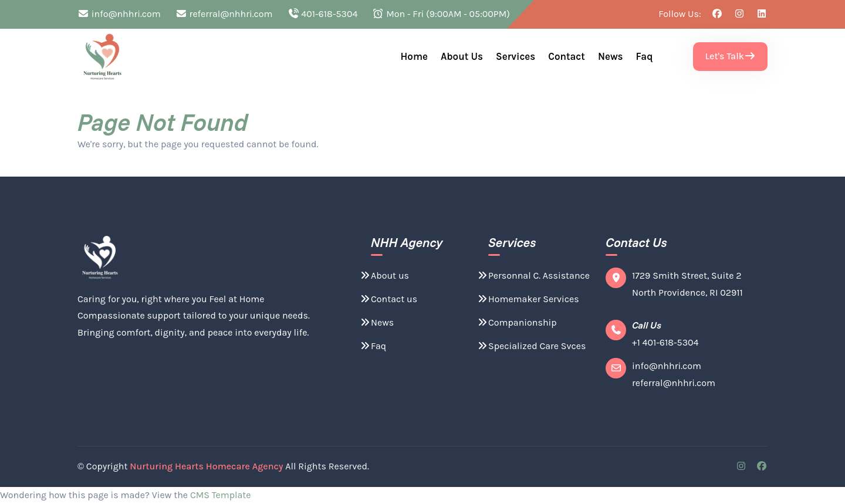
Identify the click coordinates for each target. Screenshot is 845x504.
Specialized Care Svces (531, 346)
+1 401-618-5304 (665, 342)
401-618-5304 (323, 14)
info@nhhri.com (119, 14)
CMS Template (221, 495)
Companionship (517, 322)
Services (516, 56)
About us (462, 56)
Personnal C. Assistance (533, 275)
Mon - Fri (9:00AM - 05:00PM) (441, 14)
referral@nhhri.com (224, 14)
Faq (645, 56)
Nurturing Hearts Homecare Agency (206, 466)
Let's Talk (730, 56)
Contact (567, 56)
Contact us (388, 299)
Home (414, 56)
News (611, 56)
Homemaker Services (528, 299)
